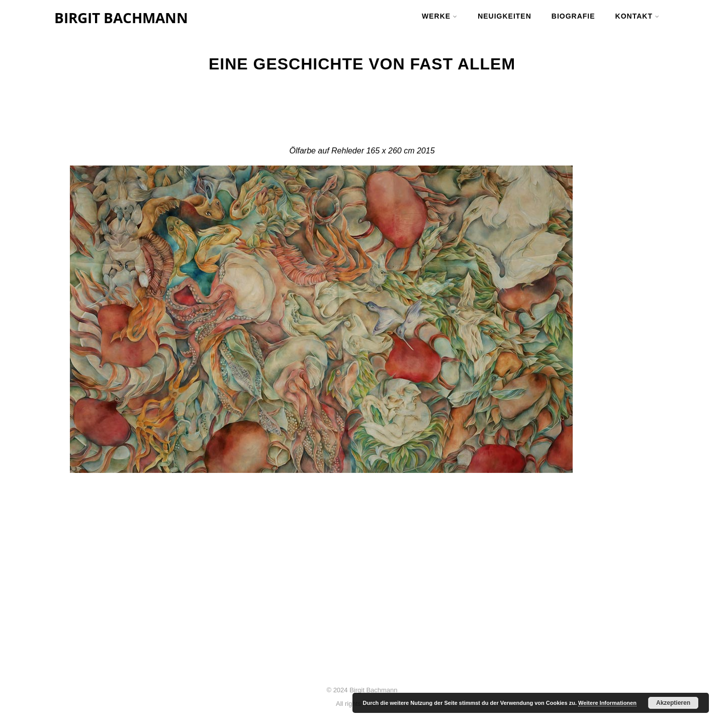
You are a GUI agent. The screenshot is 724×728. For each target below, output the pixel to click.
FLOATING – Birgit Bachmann (339, 619)
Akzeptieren (673, 703)
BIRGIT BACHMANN (121, 18)
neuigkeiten (505, 16)
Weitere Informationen (607, 703)
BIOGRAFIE (573, 16)
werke (440, 16)
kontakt (638, 16)
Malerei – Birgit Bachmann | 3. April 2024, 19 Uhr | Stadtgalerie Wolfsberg (362, 595)
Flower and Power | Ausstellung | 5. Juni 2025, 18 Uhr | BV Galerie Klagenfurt (359, 567)
